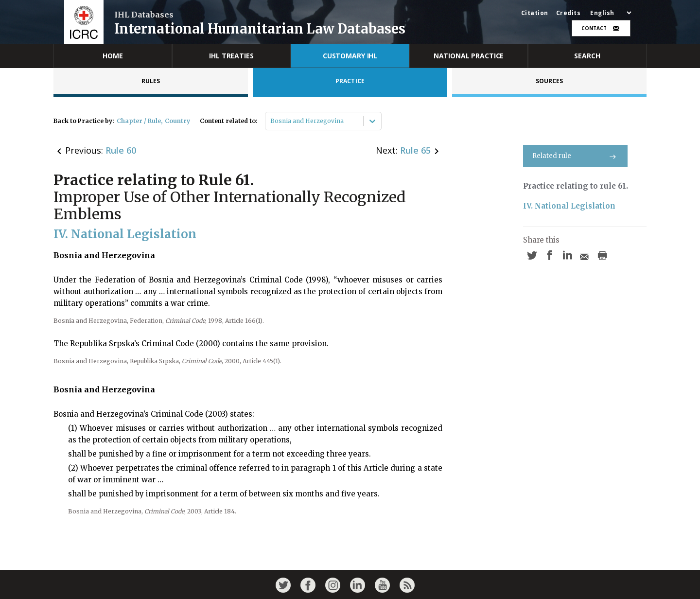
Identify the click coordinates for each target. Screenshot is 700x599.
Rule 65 (415, 150)
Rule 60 (121, 150)
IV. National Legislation (569, 206)
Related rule (575, 156)
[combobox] (271, 121)
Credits (569, 13)
